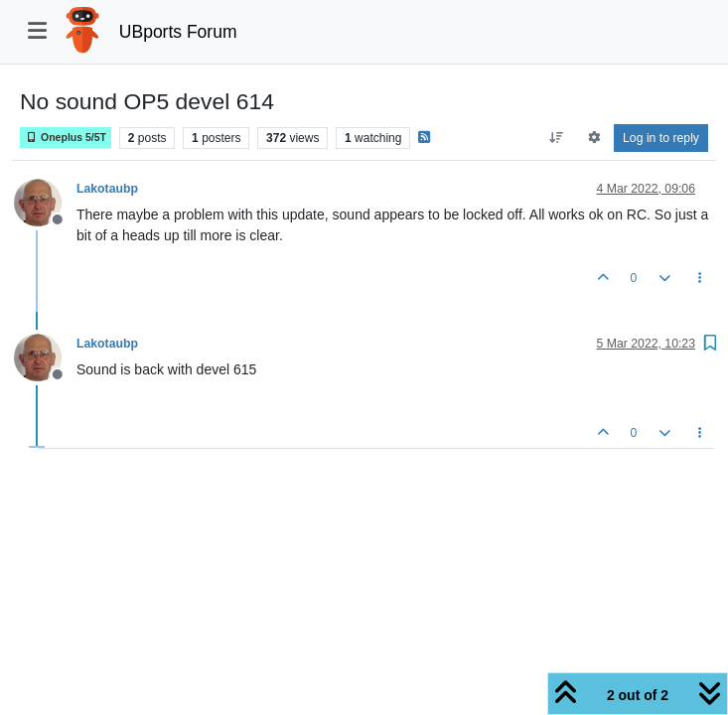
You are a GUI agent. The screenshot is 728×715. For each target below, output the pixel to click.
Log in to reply (661, 138)
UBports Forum (178, 32)
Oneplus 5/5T (66, 138)
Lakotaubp (107, 189)
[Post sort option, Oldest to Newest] (557, 138)
